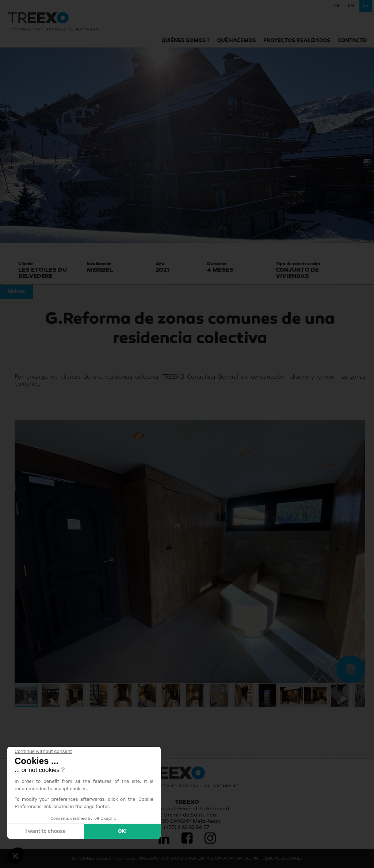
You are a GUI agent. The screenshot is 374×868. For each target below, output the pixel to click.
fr (337, 6)
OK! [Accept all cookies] (122, 831)
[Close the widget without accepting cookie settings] (43, 752)
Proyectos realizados (297, 41)
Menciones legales (91, 859)
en (351, 6)
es (366, 6)
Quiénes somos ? (186, 41)
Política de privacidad (137, 859)
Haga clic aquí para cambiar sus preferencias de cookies (244, 859)
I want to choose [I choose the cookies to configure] (45, 831)
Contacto (352, 41)
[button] (21, 551)
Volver (16, 292)
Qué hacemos (236, 41)
